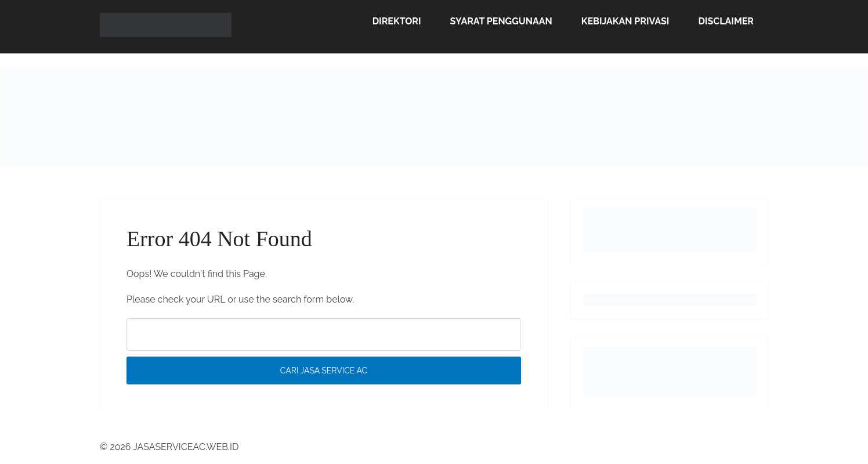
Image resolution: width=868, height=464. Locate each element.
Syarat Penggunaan (501, 21)
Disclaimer (726, 21)
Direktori (397, 21)
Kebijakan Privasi (625, 21)
